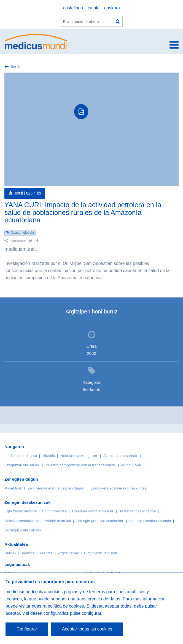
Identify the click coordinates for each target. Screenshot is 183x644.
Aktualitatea (16, 544)
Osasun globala (22, 233)
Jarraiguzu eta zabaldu (23, 530)
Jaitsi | (27, 193)
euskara (112, 8)
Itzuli (15, 67)
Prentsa (46, 553)
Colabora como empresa (92, 511)
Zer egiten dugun (21, 479)
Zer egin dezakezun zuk (28, 502)
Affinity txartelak (58, 521)
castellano (73, 8)
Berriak (10, 553)
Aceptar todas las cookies (87, 629)
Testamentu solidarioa (138, 511)
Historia (49, 456)
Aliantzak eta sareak (120, 456)
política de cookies (66, 606)
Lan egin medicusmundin (150, 521)
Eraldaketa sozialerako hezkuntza (119, 488)
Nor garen (14, 447)
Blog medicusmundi (100, 553)
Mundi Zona (131, 465)
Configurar (27, 629)
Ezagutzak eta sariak (22, 465)
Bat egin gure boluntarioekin (100, 521)
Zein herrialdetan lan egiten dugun (56, 488)
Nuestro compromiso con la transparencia (80, 465)
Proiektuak (13, 488)
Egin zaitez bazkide (21, 511)
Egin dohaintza (54, 511)
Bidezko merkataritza (22, 521)
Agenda (28, 553)
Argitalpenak (68, 553)
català (94, 8)
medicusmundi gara (21, 456)
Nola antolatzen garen (79, 456)
